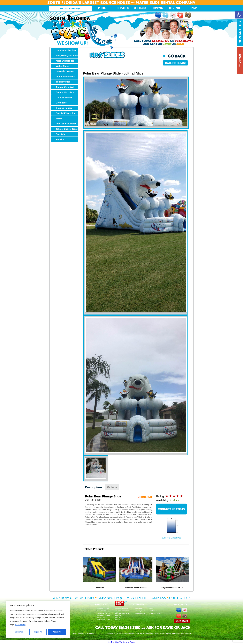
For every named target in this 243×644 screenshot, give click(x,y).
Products (105, 8)
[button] (239, 15)
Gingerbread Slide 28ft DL (172, 588)
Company (157, 8)
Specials (140, 8)
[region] (38, 619)
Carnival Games (64, 97)
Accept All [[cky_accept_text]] (57, 632)
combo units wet (104, 613)
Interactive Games (65, 76)
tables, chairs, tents (122, 613)
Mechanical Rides (65, 61)
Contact (175, 8)
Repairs (60, 139)
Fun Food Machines (66, 124)
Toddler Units (63, 82)
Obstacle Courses (65, 71)
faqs (151, 609)
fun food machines (122, 611)
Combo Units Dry (65, 92)
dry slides (101, 617)
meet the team (155, 613)
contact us (153, 611)
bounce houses (103, 609)
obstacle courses (104, 619)
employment (140, 611)
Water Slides (62, 66)
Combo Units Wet (65, 87)
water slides (102, 611)
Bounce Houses (64, 108)
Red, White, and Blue (67, 56)
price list (118, 617)
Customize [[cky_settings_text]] (19, 632)
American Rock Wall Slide (136, 588)
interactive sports (121, 609)
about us (139, 609)
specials (118, 615)
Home (192, 8)
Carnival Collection (66, 50)
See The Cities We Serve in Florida (122, 642)
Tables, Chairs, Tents (67, 129)
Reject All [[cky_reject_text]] (38, 632)
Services (123, 8)
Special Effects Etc (66, 113)
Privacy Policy (20, 625)
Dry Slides (61, 103)
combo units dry (104, 615)
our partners (140, 613)
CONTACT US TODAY (172, 509)
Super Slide (100, 588)
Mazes (59, 118)
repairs (117, 619)
